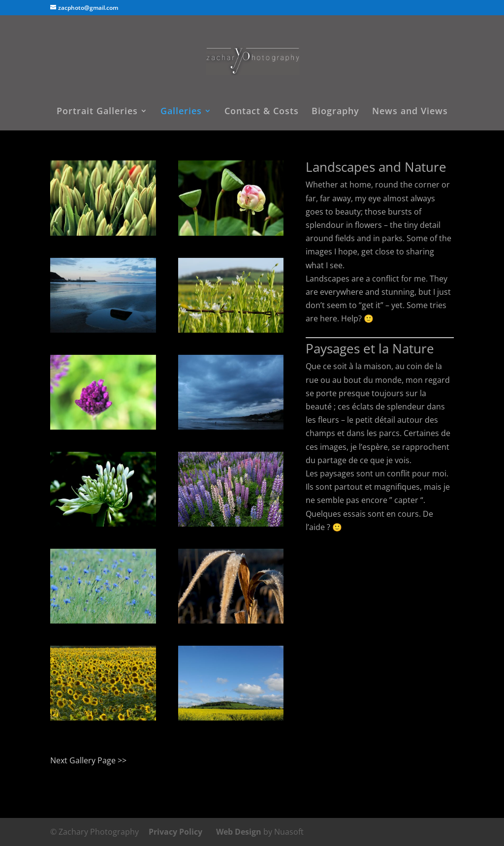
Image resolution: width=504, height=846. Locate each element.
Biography (335, 112)
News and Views (410, 112)
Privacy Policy (175, 832)
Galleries (181, 112)
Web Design (239, 832)
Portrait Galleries (97, 112)
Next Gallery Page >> (88, 760)
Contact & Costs (262, 112)
